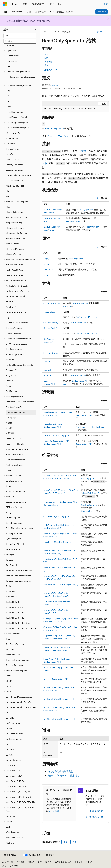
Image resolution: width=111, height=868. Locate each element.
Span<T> (67, 306)
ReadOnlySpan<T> (55, 128)
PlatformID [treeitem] (11, 360)
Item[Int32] (48, 269)
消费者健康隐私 (62, 862)
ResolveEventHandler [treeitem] (15, 444)
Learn (45, 32)
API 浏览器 (66, 32)
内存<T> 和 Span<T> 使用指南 (63, 775)
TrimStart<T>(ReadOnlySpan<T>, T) (59, 719)
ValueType (63, 136)
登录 (106, 4)
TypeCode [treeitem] (10, 649)
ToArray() (47, 370)
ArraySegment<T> (84, 427)
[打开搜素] (99, 4)
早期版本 (20, 862)
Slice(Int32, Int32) (51, 353)
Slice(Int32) (48, 361)
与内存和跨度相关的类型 (60, 771)
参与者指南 (54, 811)
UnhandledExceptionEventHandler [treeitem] (21, 707)
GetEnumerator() (51, 323)
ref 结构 (82, 151)
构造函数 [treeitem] (12, 418)
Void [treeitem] (8, 827)
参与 (40, 862)
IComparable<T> (88, 511)
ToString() (48, 375)
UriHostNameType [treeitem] (14, 739)
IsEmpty (47, 264)
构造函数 (48, 61)
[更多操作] (106, 32)
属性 (46, 65)
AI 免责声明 (8, 862)
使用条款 (78, 862)
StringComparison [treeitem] (14, 523)
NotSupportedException (87, 317)
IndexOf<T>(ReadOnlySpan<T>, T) (59, 542)
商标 (88, 862)
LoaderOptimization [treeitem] (15, 170)
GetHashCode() (50, 328)
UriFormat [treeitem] (10, 728)
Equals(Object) (50, 312)
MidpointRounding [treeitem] (14, 223)
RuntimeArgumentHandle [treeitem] (17, 449)
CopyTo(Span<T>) (51, 303)
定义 (46, 54)
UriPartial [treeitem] (10, 755)
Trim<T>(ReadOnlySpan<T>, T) (57, 679)
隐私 (47, 862)
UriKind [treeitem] (9, 744)
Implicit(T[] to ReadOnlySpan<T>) (58, 435)
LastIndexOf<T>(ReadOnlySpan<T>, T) (61, 585)
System (55, 85)
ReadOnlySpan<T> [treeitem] (17, 412)
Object (51, 136)
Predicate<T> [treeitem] (12, 370)
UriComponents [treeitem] (13, 723)
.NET (54, 32)
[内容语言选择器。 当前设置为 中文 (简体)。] (10, 855)
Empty (46, 258)
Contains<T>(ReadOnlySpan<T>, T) (59, 516)
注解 (46, 58)
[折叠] (35, 30)
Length (46, 275)
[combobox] (20, 36)
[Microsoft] (5, 4)
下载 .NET (102, 12)
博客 (30, 862)
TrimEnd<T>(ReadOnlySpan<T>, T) (59, 699)
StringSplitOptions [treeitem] (14, 533)
